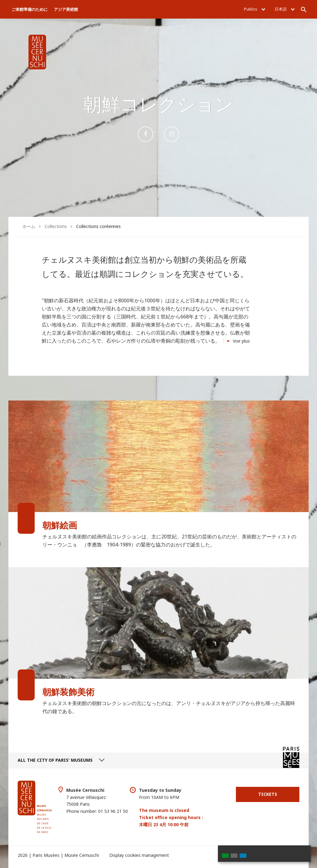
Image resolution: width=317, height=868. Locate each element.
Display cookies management (139, 855)
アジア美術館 (66, 9)
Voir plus (241, 341)
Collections (56, 226)
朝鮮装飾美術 (68, 692)
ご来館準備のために (30, 9)
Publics (255, 9)
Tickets (268, 794)
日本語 (285, 9)
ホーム (29, 226)
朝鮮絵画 (60, 525)
